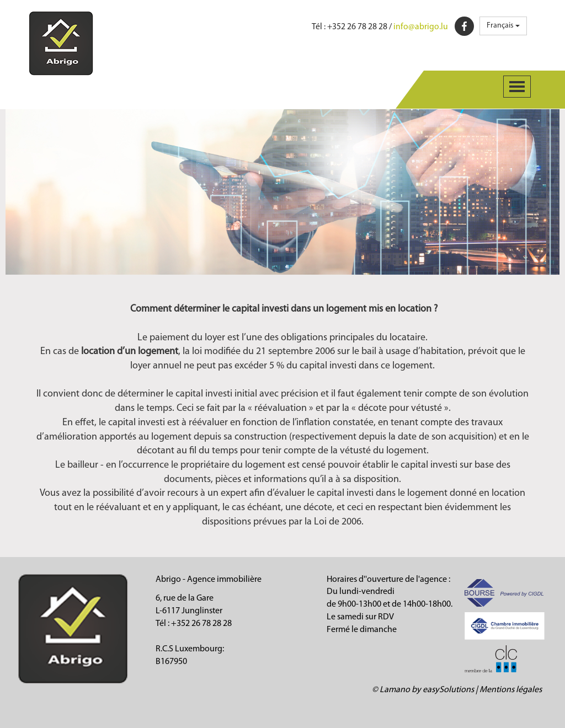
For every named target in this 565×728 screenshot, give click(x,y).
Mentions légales (511, 690)
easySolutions (448, 690)
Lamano (395, 690)
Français (503, 26)
